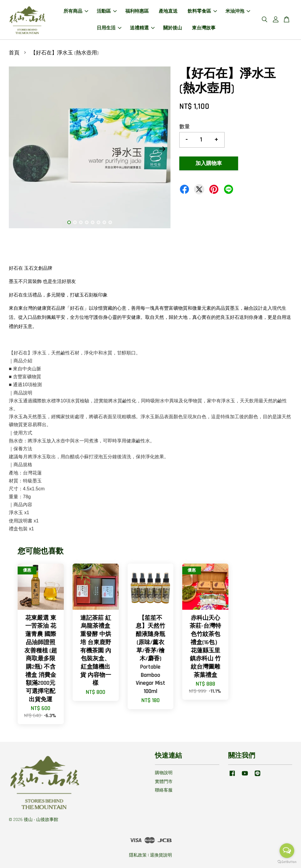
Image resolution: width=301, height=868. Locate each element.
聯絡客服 (164, 790)
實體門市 (164, 782)
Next (163, 149)
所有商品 (76, 11)
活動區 (107, 11)
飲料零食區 (202, 11)
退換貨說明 (161, 855)
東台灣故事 (204, 28)
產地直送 (168, 11)
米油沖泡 (238, 11)
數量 (185, 127)
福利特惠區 (137, 11)
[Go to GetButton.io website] (287, 862)
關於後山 (173, 28)
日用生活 (109, 28)
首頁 (14, 53)
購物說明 (164, 773)
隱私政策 (138, 855)
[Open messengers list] (287, 851)
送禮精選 (142, 28)
